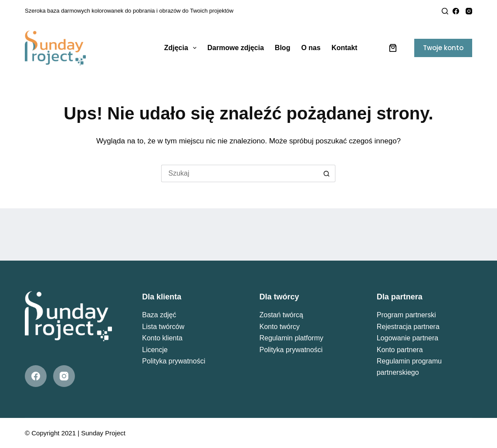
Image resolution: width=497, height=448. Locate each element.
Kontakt (345, 48)
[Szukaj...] (240, 173)
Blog (283, 48)
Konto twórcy (279, 327)
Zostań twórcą (281, 315)
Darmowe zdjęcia (236, 48)
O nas (311, 48)
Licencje (155, 350)
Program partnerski (406, 315)
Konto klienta (162, 338)
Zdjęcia (182, 48)
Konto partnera (400, 350)
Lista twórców (163, 327)
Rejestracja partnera (408, 327)
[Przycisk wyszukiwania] (327, 173)
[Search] (445, 11)
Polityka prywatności (174, 361)
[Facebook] (456, 11)
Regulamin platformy (291, 338)
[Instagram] (469, 11)
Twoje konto (443, 48)
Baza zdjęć (159, 315)
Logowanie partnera (407, 338)
